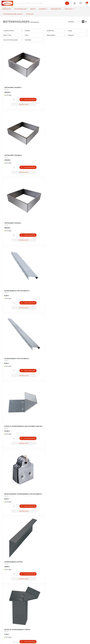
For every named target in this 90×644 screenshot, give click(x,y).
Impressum (49, 613)
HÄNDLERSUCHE (56, 9)
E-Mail (51, 627)
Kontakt (4, 604)
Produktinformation (7, 613)
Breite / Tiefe (7, 35)
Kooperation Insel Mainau (13, 14)
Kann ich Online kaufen (11, 40)
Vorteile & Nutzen (9, 31)
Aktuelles (30, 14)
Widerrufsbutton (32, 626)
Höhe (27, 35)
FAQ (3, 611)
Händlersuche (16, 93)
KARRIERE (42, 9)
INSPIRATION (7, 9)
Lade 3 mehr (45, 269)
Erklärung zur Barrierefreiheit (10, 615)
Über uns (48, 604)
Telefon (51, 631)
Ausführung (50, 31)
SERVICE (33, 9)
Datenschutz (50, 611)
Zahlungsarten (28, 606)
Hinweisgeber (6, 621)
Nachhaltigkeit (50, 606)
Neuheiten (28, 40)
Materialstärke (51, 35)
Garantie (4, 606)
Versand (26, 608)
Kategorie (71, 35)
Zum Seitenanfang (45, 273)
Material (28, 31)
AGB (3, 619)
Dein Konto (27, 604)
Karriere (48, 608)
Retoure (26, 611)
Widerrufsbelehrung (8, 617)
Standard (71, 22)
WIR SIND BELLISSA (20, 9)
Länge (70, 31)
